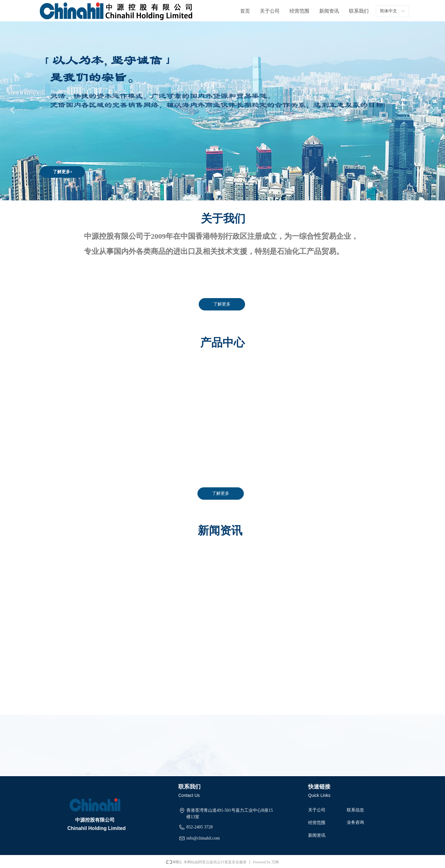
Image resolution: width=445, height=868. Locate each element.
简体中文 (388, 11)
